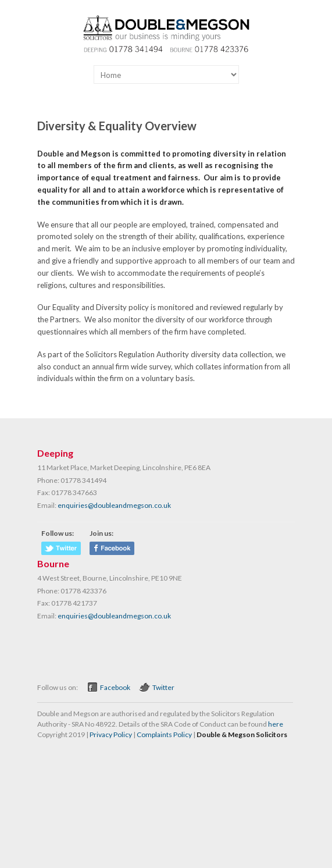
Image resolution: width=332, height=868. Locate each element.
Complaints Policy (164, 734)
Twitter (163, 687)
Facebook (115, 687)
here (276, 724)
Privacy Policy (111, 734)
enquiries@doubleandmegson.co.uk (114, 505)
